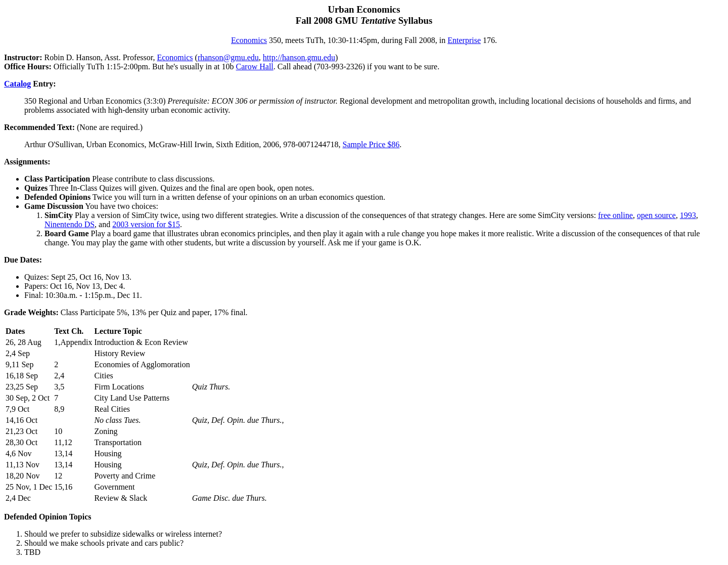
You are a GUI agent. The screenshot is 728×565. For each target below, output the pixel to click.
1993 (688, 215)
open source (656, 215)
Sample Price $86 (371, 144)
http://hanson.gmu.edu (299, 57)
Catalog (17, 84)
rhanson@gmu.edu (228, 57)
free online (616, 215)
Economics (249, 40)
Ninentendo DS (70, 224)
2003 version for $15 (146, 224)
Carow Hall (255, 67)
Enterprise (464, 40)
